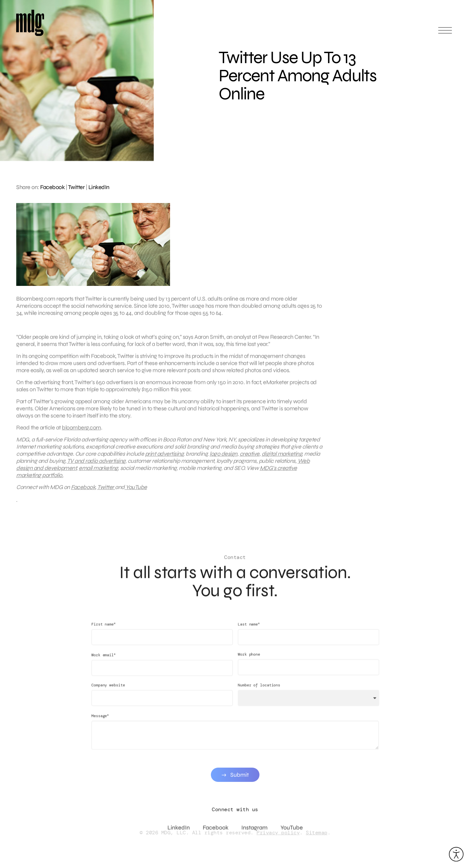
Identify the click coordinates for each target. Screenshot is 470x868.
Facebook (52, 187)
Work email (103, 662)
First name (103, 631)
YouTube (136, 491)
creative (250, 457)
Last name (248, 631)
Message (100, 723)
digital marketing (282, 457)
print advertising (164, 457)
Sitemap (317, 833)
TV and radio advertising (96, 465)
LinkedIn (99, 187)
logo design (224, 457)
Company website (108, 692)
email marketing (98, 472)
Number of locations (259, 692)
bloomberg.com (81, 431)
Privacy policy (278, 833)
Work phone (249, 661)
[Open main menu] (445, 33)
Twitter (76, 187)
